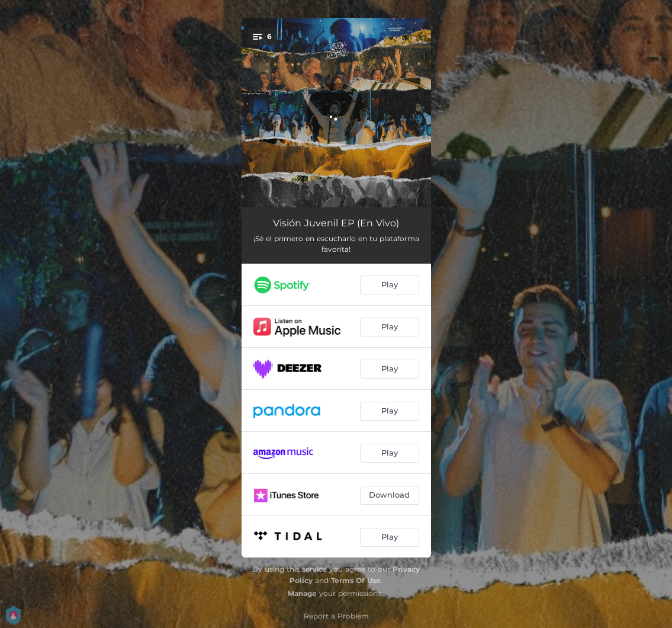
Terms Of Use (356, 580)
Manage (302, 593)
